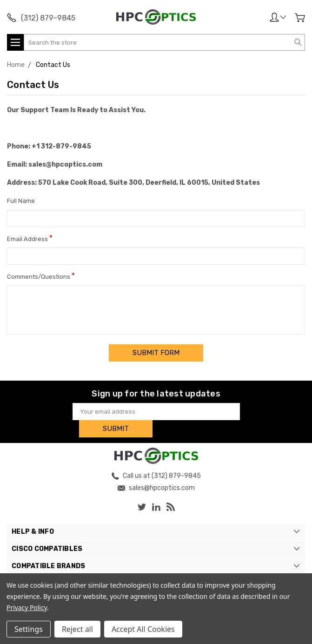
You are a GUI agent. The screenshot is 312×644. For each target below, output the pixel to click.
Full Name (21, 201)
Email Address (30, 238)
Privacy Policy (27, 607)
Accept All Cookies (143, 629)
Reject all (77, 629)
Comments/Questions (41, 276)
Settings (29, 629)
